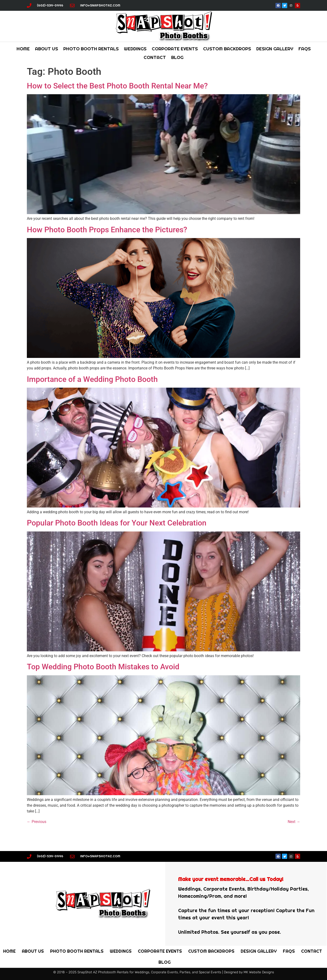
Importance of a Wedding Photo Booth (92, 379)
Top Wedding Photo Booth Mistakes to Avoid (103, 667)
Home (23, 49)
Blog (177, 57)
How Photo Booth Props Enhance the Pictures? (107, 230)
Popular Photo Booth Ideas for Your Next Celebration (117, 523)
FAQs (305, 49)
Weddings (135, 49)
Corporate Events (175, 49)
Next (294, 822)
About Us (47, 49)
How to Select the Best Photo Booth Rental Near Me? (117, 86)
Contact (155, 57)
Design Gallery (275, 49)
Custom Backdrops (227, 49)
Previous (37, 822)
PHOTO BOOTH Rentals (91, 49)
